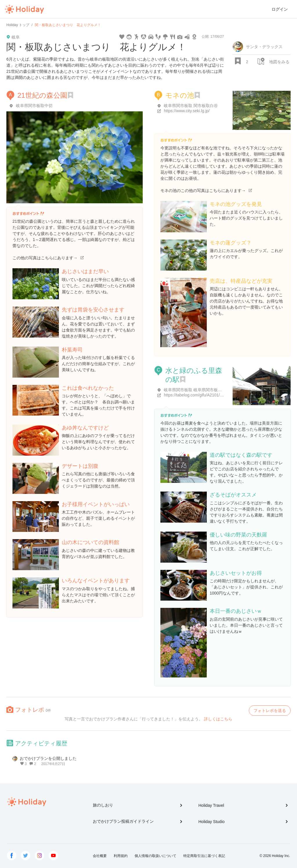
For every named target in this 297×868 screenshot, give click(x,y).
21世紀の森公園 (42, 95)
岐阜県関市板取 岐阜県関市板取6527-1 (199, 390)
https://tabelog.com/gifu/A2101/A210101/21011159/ (210, 395)
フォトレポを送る (270, 711)
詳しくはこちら (218, 719)
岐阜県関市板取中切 (34, 106)
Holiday (24, 9)
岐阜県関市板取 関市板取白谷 (191, 106)
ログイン (280, 9)
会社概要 (100, 856)
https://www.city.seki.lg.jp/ (187, 111)
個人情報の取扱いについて (155, 856)
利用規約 (121, 856)
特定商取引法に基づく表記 (204, 856)
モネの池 (180, 95)
